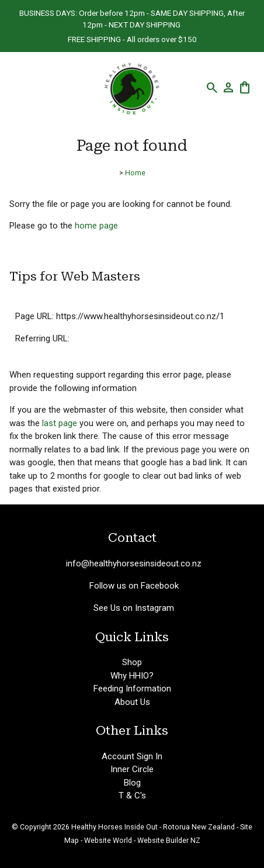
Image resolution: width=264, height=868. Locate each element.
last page (60, 423)
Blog (132, 783)
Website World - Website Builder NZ (142, 840)
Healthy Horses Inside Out (114, 827)
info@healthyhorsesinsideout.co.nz (134, 563)
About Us (132, 702)
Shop (132, 662)
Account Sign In (132, 756)
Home (135, 173)
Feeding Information (132, 689)
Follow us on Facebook (134, 586)
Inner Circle (132, 769)
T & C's (132, 796)
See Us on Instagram (134, 608)
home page (96, 226)
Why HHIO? (132, 676)
